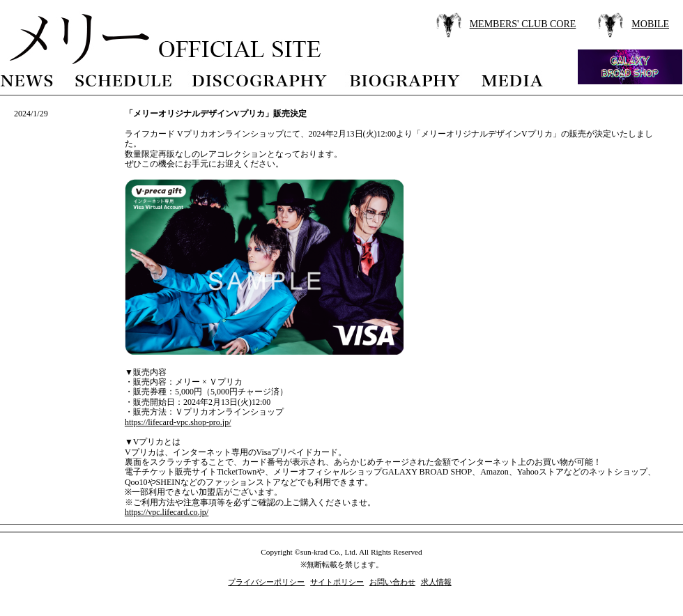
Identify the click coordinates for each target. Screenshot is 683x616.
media (513, 79)
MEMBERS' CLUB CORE (523, 24)
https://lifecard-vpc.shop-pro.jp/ (178, 422)
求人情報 (436, 582)
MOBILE (650, 24)
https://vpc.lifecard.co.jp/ (167, 512)
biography (404, 79)
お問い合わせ (392, 582)
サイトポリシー (337, 582)
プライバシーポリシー (266, 582)
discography (261, 79)
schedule (123, 79)
